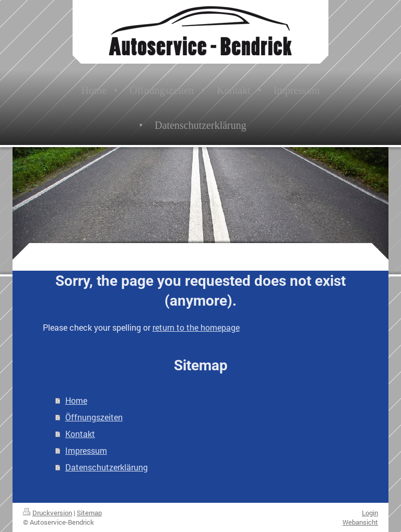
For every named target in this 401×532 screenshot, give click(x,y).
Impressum (86, 450)
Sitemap (89, 513)
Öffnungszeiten (94, 417)
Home (76, 400)
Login (370, 513)
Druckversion (48, 513)
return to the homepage (196, 327)
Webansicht (360, 522)
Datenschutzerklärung (107, 467)
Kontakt (80, 434)
